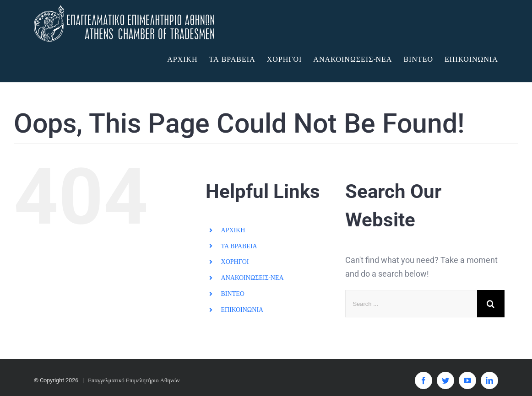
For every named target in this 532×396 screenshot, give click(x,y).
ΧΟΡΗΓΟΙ (235, 262)
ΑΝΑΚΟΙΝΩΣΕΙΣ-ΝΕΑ (252, 278)
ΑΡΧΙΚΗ (233, 230)
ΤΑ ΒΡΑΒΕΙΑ (239, 246)
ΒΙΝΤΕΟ (233, 294)
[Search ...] (411, 304)
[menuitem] (188, 59)
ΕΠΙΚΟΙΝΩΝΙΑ (242, 310)
